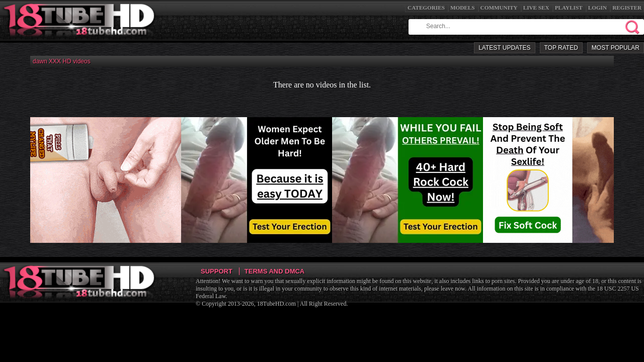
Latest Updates (504, 48)
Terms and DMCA (274, 271)
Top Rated (561, 48)
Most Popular (616, 48)
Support (217, 271)
